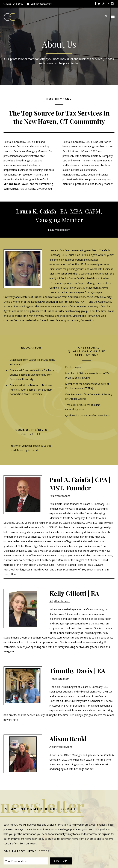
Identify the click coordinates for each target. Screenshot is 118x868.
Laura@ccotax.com (41, 4)
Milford (8, 184)
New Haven (21, 184)
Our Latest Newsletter (29, 851)
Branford (42, 179)
